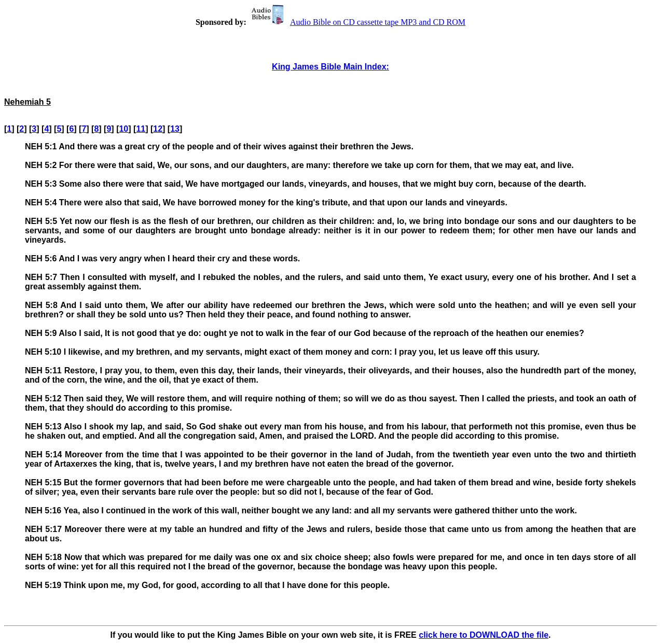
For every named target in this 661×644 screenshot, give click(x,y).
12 (158, 129)
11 (141, 129)
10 (123, 129)
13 (175, 129)
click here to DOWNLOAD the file (484, 635)
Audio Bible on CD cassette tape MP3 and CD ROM (357, 22)
